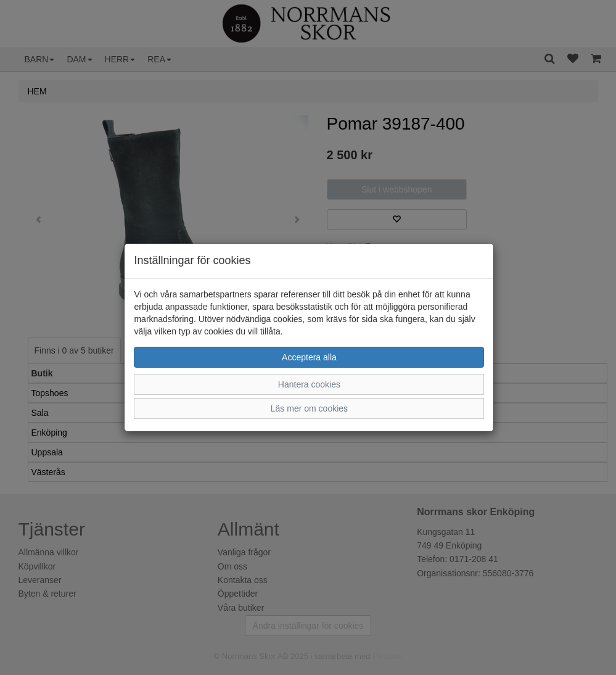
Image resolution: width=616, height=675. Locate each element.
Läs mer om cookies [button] (309, 408)
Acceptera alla (309, 357)
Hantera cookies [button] (309, 384)
